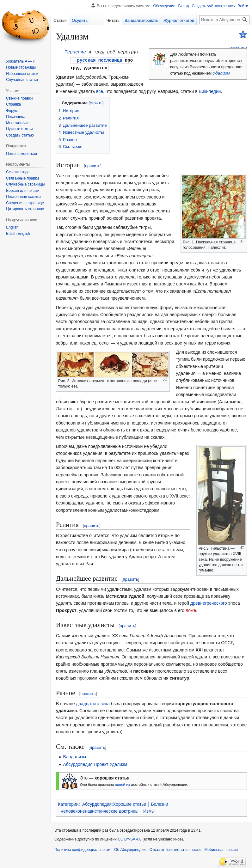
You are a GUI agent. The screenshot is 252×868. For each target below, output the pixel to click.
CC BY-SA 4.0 (129, 838)
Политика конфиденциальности (82, 849)
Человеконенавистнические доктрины (99, 810)
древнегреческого (209, 602)
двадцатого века (93, 703)
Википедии (210, 90)
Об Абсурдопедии (130, 849)
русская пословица (100, 60)
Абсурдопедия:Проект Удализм (95, 763)
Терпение (75, 52)
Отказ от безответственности (175, 849)
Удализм (221, 73)
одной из (123, 783)
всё (100, 90)
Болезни (159, 803)
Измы (149, 810)
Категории (68, 803)
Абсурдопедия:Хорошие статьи (114, 803)
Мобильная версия (221, 849)
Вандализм (74, 756)
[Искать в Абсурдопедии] (224, 20)
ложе (191, 609)
